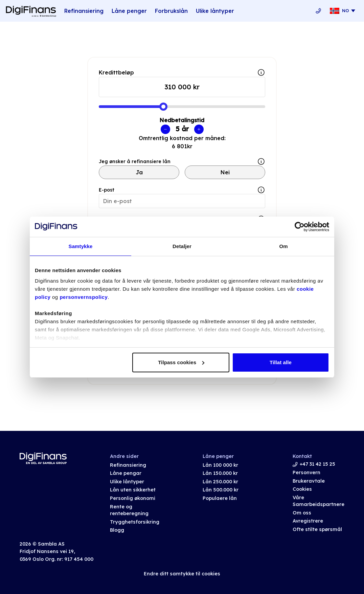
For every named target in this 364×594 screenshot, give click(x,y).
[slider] (163, 107)
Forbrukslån (171, 11)
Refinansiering (84, 11)
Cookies (302, 489)
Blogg (117, 530)
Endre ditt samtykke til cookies (182, 574)
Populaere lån (220, 498)
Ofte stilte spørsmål (317, 529)
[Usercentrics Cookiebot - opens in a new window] (300, 227)
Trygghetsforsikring (135, 522)
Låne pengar (126, 473)
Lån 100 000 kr (220, 465)
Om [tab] (283, 246)
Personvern (306, 472)
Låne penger (129, 11)
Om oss (302, 513)
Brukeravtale (309, 481)
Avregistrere (308, 521)
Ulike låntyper (215, 11)
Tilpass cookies (181, 362)
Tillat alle (281, 362)
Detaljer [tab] (182, 246)
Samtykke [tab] (81, 246)
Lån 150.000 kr (220, 473)
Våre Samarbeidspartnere (318, 501)
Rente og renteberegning (129, 510)
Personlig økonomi (133, 498)
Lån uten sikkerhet (133, 490)
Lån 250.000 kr (220, 482)
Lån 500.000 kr (221, 490)
